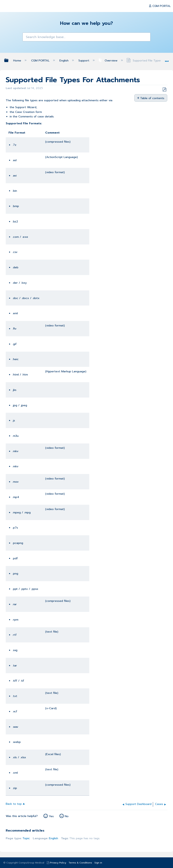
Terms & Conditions (80, 863)
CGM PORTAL (161, 6)
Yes (51, 816)
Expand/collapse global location (167, 59)
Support (84, 60)
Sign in (98, 863)
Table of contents (152, 98)
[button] (28, 38)
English (64, 60)
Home (18, 60)
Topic (26, 838)
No (67, 816)
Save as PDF (164, 90)
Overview (108, 60)
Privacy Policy (58, 863)
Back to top (14, 804)
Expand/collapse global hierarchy (9, 60)
